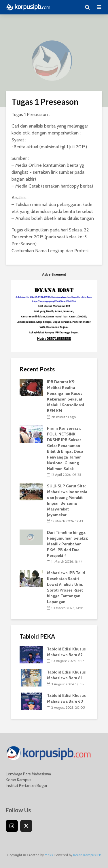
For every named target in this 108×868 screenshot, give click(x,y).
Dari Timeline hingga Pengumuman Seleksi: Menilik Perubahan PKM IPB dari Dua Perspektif (67, 544)
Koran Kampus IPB (87, 855)
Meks (49, 855)
